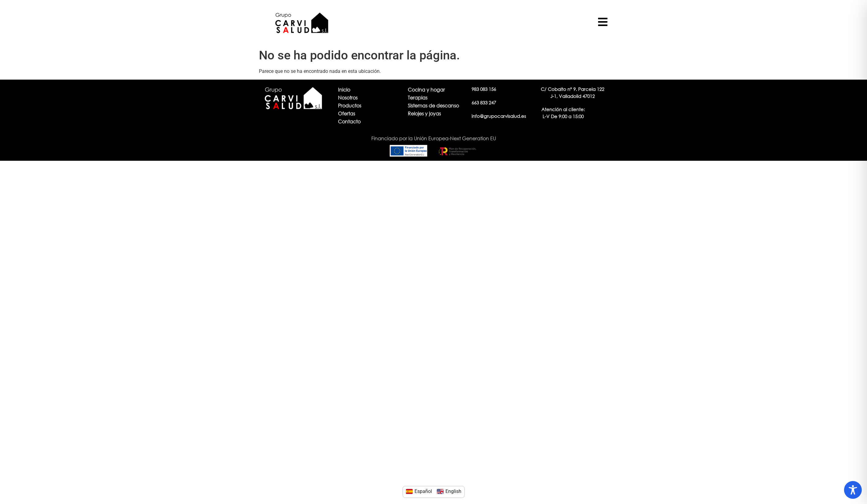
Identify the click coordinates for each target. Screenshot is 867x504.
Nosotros (348, 98)
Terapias (418, 98)
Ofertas (346, 113)
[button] (563, 113)
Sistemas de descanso (433, 105)
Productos (350, 105)
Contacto (349, 121)
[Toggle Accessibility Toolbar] (853, 490)
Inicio (344, 90)
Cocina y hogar (426, 90)
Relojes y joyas (424, 113)
